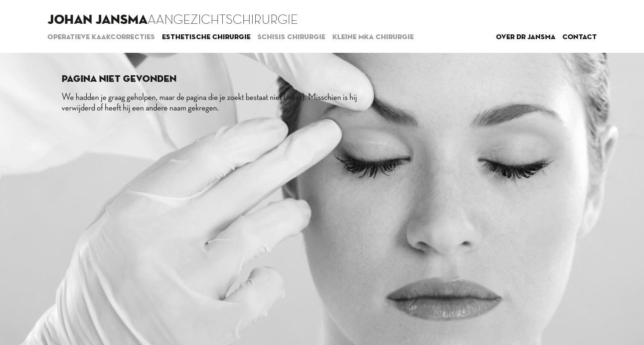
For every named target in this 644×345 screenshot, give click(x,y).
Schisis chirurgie (291, 37)
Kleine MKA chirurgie (373, 37)
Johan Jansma (98, 20)
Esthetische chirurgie (206, 37)
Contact (580, 37)
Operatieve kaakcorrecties (101, 37)
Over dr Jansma (526, 37)
